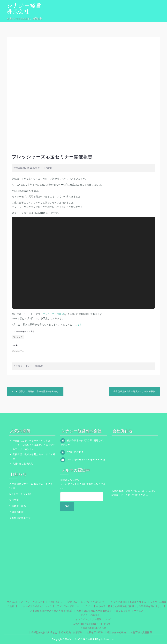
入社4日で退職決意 (23, 464)
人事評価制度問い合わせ (93, 628)
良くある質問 (123, 611)
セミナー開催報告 (35, 366)
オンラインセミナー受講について (93, 619)
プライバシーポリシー (67, 606)
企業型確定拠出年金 (20, 518)
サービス (139, 611)
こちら (78, 324)
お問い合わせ (56, 602)
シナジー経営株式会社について (35, 606)
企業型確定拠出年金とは (45, 632)
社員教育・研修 (18, 506)
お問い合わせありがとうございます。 (87, 602)
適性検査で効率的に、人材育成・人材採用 (129, 632)
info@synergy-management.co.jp (86, 460)
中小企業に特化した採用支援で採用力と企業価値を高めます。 (129, 606)
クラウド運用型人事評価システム (128, 602)
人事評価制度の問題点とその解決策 (92, 624)
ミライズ (88, 606)
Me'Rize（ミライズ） (21, 494)
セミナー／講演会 (90, 615)
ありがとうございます (33, 602)
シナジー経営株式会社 (24, 8)
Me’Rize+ (12, 602)
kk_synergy (47, 168)
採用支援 (14, 500)
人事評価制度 (16, 512)
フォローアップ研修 (53, 314)
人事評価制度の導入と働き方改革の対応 (51, 611)
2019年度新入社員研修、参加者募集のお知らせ (35, 391)
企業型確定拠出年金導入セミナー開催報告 (134, 391)
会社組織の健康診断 (72, 632)
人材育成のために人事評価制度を (94, 611)
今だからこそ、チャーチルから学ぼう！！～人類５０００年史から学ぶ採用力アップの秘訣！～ (34, 445)
